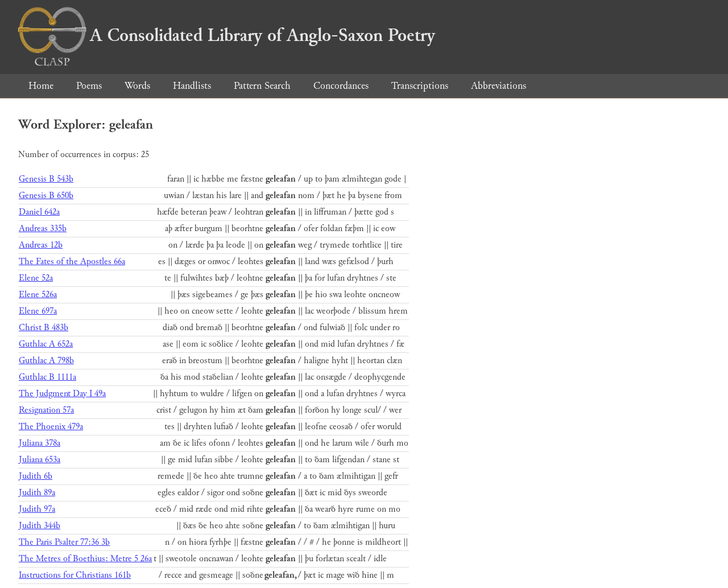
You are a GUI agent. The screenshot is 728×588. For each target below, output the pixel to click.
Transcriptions (420, 86)
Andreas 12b (41, 245)
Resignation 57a (46, 410)
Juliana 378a (40, 443)
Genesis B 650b (46, 196)
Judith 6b (36, 476)
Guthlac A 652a (46, 344)
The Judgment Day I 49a (62, 394)
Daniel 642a (39, 212)
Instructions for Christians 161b (75, 575)
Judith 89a (37, 493)
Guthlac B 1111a (47, 377)
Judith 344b (40, 526)
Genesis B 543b (46, 179)
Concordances (341, 86)
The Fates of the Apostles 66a (72, 262)
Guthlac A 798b (46, 361)
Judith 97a (37, 509)
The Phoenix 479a (51, 427)
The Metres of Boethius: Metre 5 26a (85, 559)
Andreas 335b (43, 229)
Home (41, 86)
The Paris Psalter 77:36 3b (64, 542)
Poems (89, 86)
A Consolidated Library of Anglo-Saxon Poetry (227, 35)
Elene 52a (36, 278)
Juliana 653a (40, 460)
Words (137, 86)
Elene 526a (38, 295)
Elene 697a (38, 311)
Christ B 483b (44, 328)
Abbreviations (499, 86)
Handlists (192, 86)
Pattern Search (262, 86)
